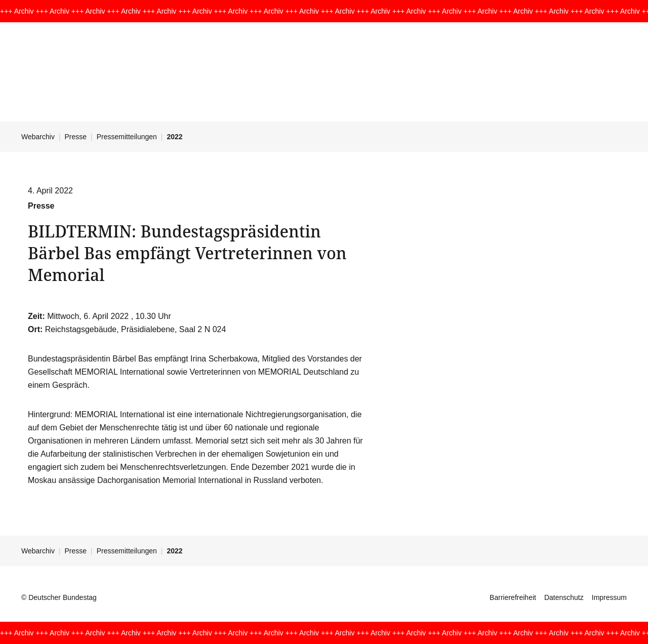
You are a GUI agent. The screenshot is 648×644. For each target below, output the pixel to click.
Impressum (609, 597)
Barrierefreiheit (513, 597)
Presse (76, 137)
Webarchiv (38, 137)
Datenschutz (564, 597)
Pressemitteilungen (127, 137)
